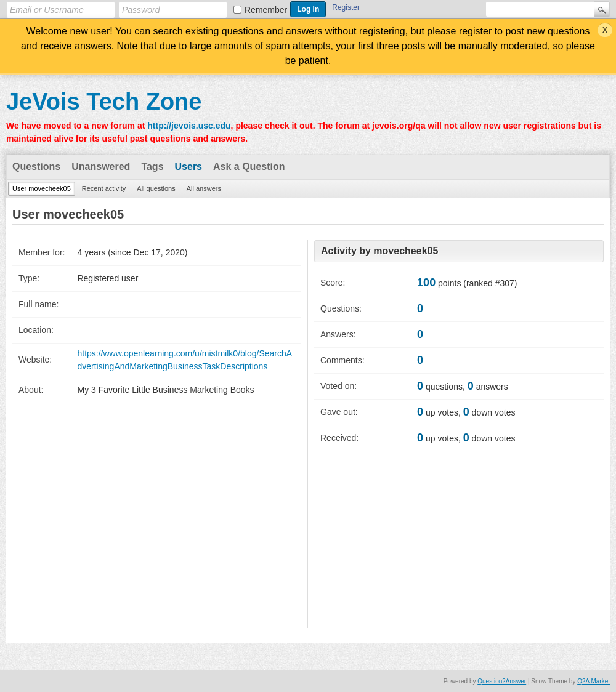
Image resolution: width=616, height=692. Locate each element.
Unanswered (101, 167)
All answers (204, 188)
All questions (156, 188)
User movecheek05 (42, 188)
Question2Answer (502, 681)
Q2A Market (594, 681)
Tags (152, 167)
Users (188, 167)
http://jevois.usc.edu (189, 126)
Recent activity (104, 188)
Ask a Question (249, 167)
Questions (36, 167)
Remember (266, 10)
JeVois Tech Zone (104, 102)
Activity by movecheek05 (379, 251)
